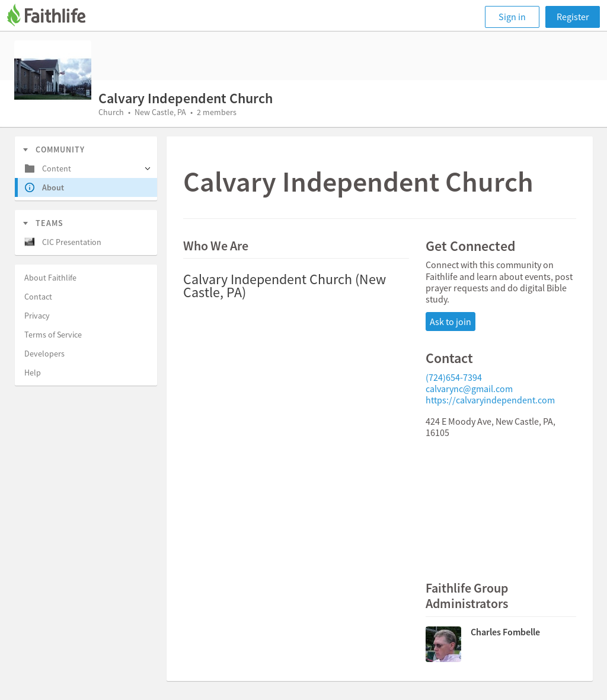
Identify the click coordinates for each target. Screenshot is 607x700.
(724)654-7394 (454, 377)
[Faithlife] (53, 17)
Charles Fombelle (505, 632)
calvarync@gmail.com (469, 389)
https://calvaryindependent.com (490, 400)
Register (573, 17)
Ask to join (451, 322)
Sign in (512, 17)
